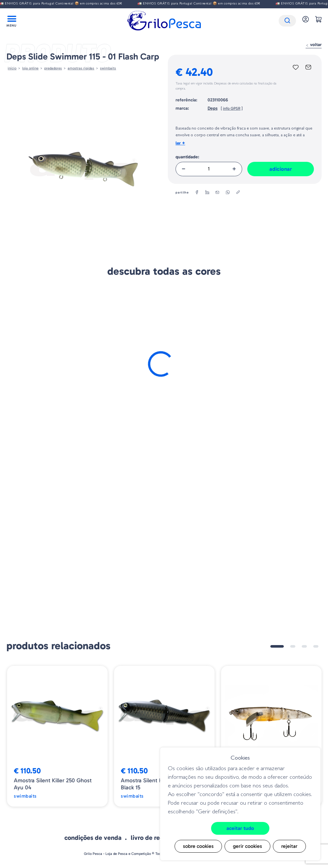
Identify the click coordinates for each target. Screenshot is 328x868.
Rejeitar (289, 846)
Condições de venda (93, 838)
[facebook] (197, 193)
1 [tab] (277, 646)
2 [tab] (293, 646)
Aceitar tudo (240, 828)
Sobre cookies (198, 846)
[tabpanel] (57, 736)
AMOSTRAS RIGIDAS (81, 68)
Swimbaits (108, 68)
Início (12, 68)
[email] (217, 193)
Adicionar (281, 169)
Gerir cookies (247, 846)
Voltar (314, 45)
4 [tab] (316, 646)
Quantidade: (187, 157)
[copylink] (238, 193)
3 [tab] (304, 646)
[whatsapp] (228, 193)
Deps (213, 108)
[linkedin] (207, 193)
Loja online (30, 68)
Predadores (53, 68)
